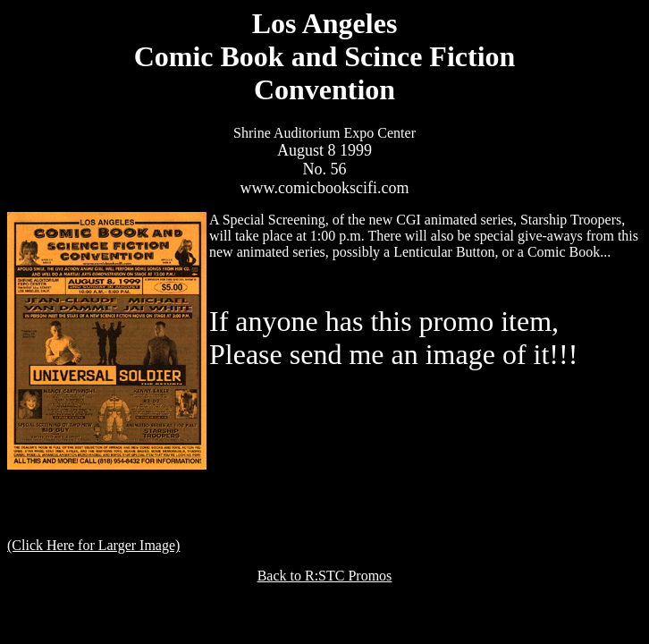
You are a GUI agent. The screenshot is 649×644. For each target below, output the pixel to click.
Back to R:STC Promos (325, 576)
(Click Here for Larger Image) (93, 545)
